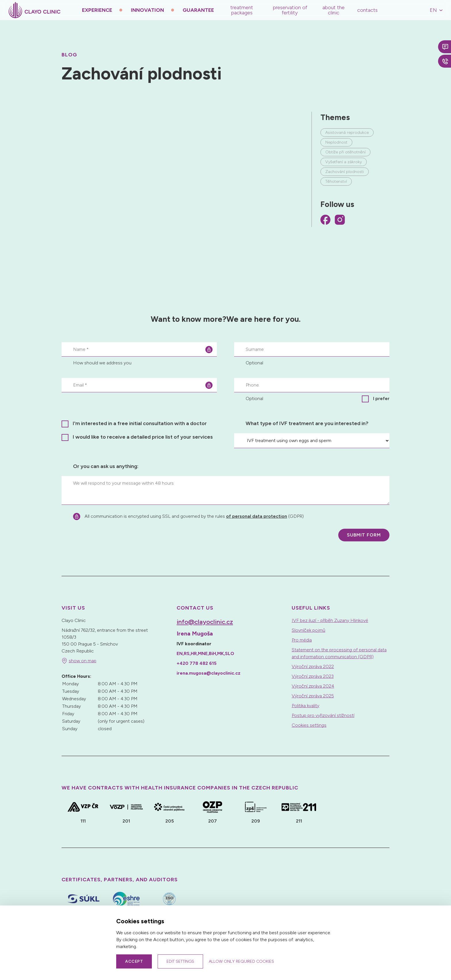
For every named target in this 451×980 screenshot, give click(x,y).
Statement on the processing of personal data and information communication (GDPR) (339, 653)
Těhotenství (336, 181)
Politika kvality (305, 706)
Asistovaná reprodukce (347, 133)
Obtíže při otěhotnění (345, 152)
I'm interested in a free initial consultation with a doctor (140, 423)
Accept (134, 961)
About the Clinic (334, 10)
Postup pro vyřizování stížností (323, 715)
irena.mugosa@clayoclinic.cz (209, 673)
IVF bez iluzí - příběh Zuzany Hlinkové (330, 620)
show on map (83, 661)
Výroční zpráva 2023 (313, 676)
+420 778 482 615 (197, 663)
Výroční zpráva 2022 (313, 666)
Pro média (302, 640)
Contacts (367, 10)
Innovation (147, 10)
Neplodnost (336, 142)
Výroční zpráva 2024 (313, 686)
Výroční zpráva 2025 (313, 696)
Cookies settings (309, 725)
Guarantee (198, 10)
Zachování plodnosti (345, 172)
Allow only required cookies (241, 961)
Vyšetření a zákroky (344, 162)
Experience (97, 10)
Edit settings (180, 961)
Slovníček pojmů (308, 630)
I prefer (381, 398)
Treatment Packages (242, 10)
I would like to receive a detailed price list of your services (143, 437)
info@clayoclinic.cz (205, 622)
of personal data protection (257, 516)
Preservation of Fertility (290, 10)
